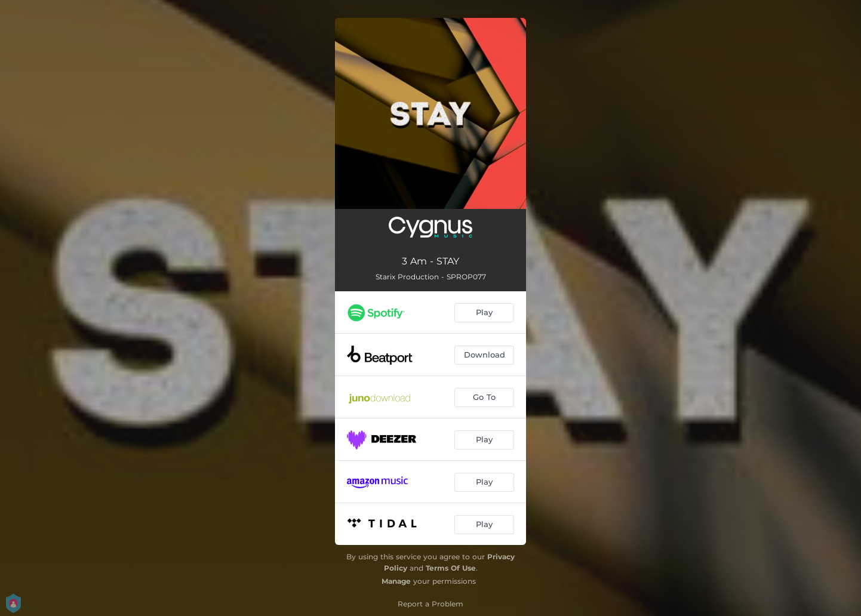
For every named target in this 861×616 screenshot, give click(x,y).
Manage (396, 581)
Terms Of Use (451, 568)
